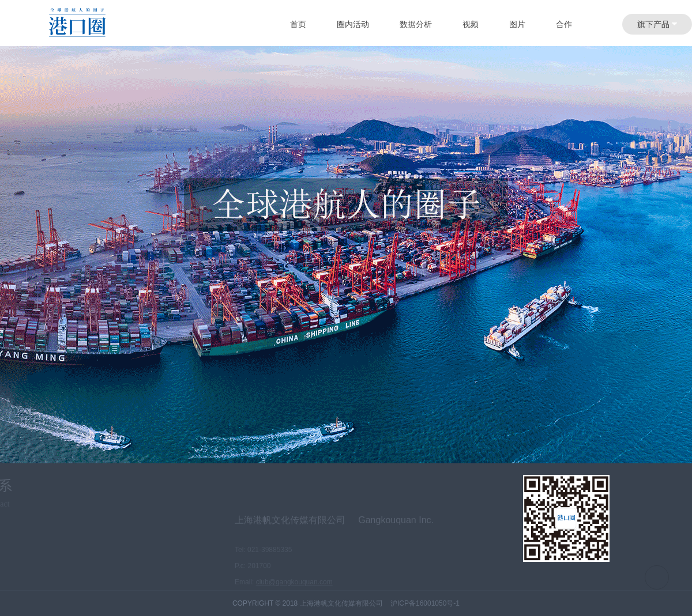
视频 (471, 24)
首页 (298, 24)
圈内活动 (353, 24)
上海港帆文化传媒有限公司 (290, 530)
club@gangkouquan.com (294, 592)
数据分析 (416, 24)
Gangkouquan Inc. (396, 530)
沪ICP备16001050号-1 (425, 603)
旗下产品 (657, 24)
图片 (517, 24)
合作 (564, 24)
